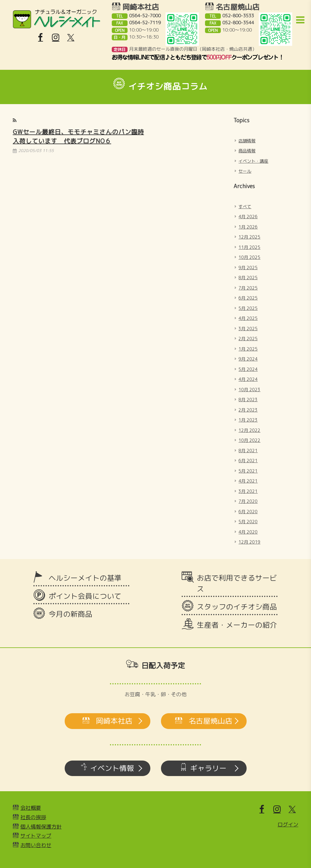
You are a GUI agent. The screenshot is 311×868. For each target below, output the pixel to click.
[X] (71, 38)
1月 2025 (248, 349)
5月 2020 (248, 522)
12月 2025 (249, 237)
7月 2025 (248, 288)
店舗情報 (247, 141)
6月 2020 (248, 512)
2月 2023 (248, 410)
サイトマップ (36, 836)
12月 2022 (249, 430)
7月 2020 (248, 501)
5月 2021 (248, 471)
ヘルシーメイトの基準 (85, 578)
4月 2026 (248, 217)
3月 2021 (248, 491)
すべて (245, 207)
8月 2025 (248, 278)
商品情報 (247, 151)
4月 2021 (248, 481)
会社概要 (31, 808)
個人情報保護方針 (41, 827)
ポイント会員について (85, 596)
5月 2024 (248, 369)
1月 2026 (248, 227)
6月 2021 (248, 461)
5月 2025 (248, 308)
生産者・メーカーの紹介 (237, 625)
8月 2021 (248, 451)
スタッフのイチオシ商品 (237, 607)
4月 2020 (248, 532)
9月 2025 (248, 268)
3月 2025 (248, 329)
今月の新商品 (70, 614)
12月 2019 (249, 542)
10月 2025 (249, 257)
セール (245, 171)
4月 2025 (248, 318)
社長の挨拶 (33, 817)
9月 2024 (248, 359)
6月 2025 (248, 298)
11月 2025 (249, 247)
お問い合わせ (36, 845)
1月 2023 (248, 420)
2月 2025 (248, 339)
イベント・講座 (253, 161)
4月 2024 (248, 379)
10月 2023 (249, 390)
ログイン (288, 824)
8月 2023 (248, 400)
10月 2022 (249, 440)
